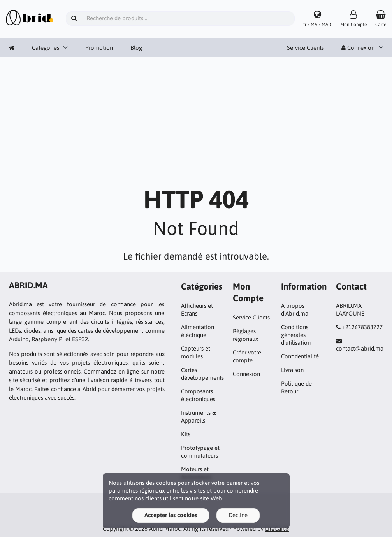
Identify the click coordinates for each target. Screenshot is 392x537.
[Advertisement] (196, 125)
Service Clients (305, 48)
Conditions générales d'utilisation (296, 335)
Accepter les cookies (171, 515)
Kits (186, 434)
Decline (238, 515)
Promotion (99, 48)
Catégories (46, 48)
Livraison (292, 370)
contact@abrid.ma (360, 348)
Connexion (358, 48)
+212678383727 (362, 327)
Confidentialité (300, 356)
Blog (136, 48)
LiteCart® (277, 529)
